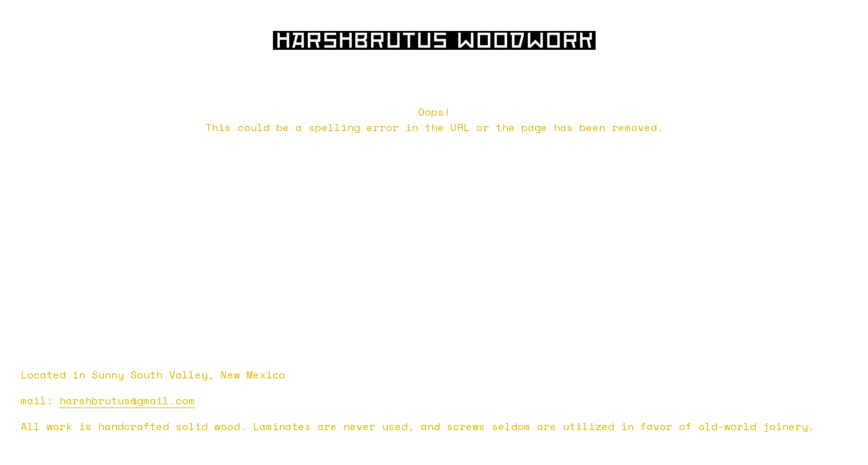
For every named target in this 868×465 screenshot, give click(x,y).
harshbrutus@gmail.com (127, 400)
